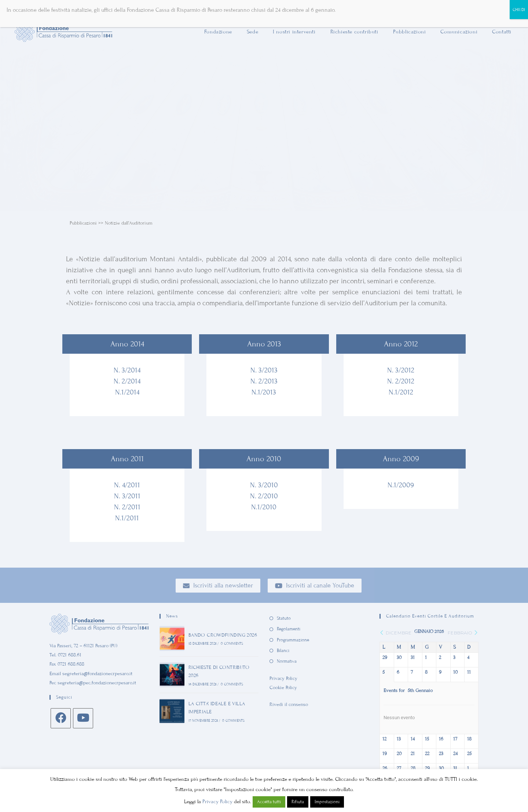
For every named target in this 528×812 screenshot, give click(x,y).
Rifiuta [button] (298, 802)
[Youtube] (83, 718)
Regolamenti (289, 629)
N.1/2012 (401, 392)
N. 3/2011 (127, 496)
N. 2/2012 (401, 381)
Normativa (287, 661)
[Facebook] (61, 718)
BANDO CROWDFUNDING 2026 (223, 635)
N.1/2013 (264, 392)
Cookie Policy (283, 688)
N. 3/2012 (401, 370)
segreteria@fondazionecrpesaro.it (97, 674)
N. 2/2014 (127, 381)
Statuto (284, 618)
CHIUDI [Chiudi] (519, 10)
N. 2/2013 (264, 381)
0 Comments (232, 644)
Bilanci (283, 651)
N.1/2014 (127, 392)
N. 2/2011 (127, 507)
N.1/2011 (127, 518)
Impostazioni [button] (327, 802)
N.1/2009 (401, 485)
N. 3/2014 (127, 370)
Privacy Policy (283, 678)
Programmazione (293, 640)
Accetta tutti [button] (269, 802)
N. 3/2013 (264, 370)
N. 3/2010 (264, 485)
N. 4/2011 (127, 485)
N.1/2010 (264, 507)
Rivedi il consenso (289, 704)
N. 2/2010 (264, 496)
